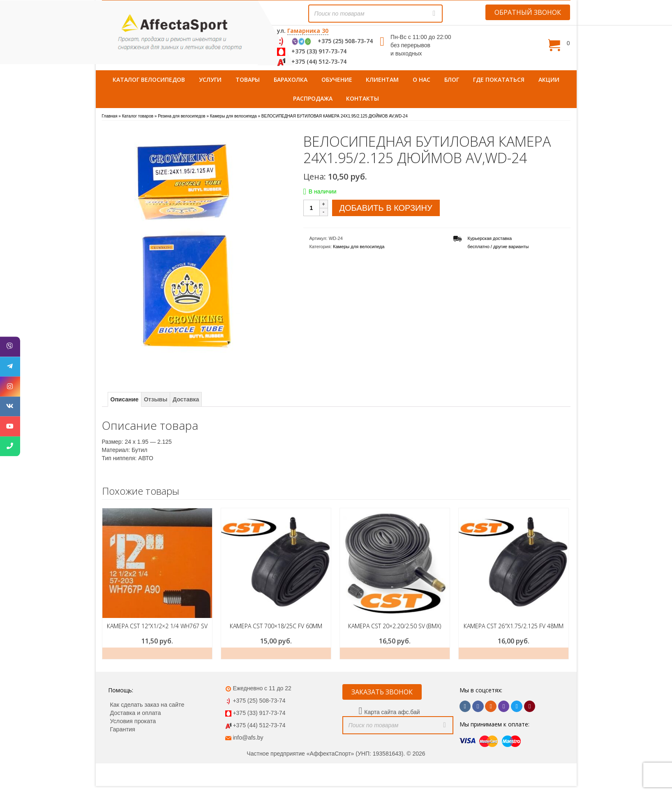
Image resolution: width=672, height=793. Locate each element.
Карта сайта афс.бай (392, 712)
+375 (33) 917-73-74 (319, 51)
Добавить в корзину (386, 208)
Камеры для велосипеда (359, 247)
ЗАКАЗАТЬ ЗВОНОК (382, 692)
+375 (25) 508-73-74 (345, 41)
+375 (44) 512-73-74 (319, 61)
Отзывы (156, 399)
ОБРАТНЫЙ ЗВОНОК (528, 12)
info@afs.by (248, 738)
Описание (125, 399)
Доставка (186, 399)
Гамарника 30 (308, 31)
